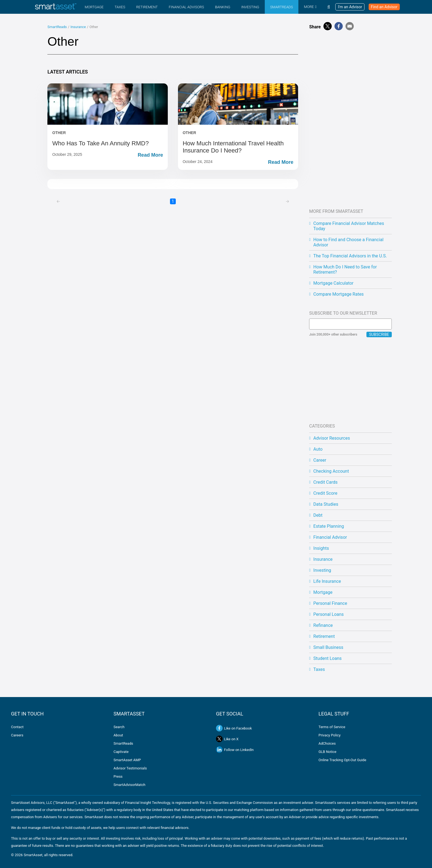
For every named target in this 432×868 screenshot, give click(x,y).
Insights (321, 548)
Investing (250, 7)
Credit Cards (325, 482)
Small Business (328, 647)
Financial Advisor (330, 537)
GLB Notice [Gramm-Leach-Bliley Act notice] (327, 752)
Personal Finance (330, 603)
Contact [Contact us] (17, 727)
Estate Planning (329, 526)
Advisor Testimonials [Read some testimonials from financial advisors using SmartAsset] (130, 768)
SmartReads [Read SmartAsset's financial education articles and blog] (123, 743)
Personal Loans (328, 614)
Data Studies (326, 504)
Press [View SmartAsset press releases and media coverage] (118, 776)
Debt (318, 515)
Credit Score (325, 493)
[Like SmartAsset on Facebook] (219, 728)
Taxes (120, 7)
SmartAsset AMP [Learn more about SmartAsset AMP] (127, 760)
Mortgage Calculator (333, 283)
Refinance (323, 625)
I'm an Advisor (350, 7)
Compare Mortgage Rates (338, 294)
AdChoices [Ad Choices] (327, 743)
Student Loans (327, 658)
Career (320, 460)
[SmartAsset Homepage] (56, 7)
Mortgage (94, 7)
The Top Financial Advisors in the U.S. (350, 256)
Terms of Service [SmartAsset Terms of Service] (332, 727)
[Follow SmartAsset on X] (219, 739)
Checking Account (331, 471)
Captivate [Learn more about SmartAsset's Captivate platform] (121, 752)
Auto (318, 449)
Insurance (78, 27)
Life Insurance (327, 581)
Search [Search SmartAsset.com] (119, 727)
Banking (222, 7)
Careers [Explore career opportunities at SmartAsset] (17, 735)
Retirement (147, 7)
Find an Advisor (384, 7)
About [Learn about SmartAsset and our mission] (118, 735)
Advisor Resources (332, 438)
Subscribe (379, 334)
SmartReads (282, 7)
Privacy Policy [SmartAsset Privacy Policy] (330, 735)
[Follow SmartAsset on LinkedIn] (267, 750)
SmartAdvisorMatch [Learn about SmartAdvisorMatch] (129, 785)
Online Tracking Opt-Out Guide (342, 760)
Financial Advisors (186, 7)
